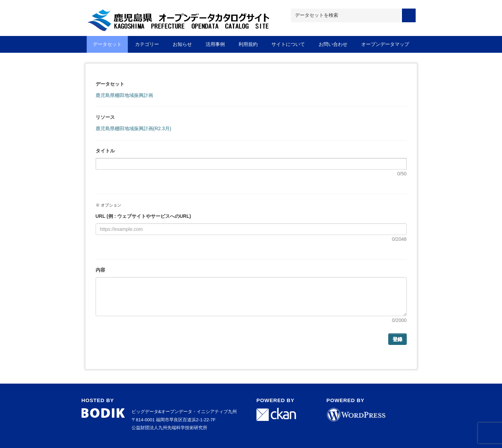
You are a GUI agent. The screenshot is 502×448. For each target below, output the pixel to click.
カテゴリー (147, 44)
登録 (397, 339)
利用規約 (248, 44)
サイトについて (288, 44)
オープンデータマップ (385, 44)
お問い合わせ (333, 44)
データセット (107, 44)
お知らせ (182, 44)
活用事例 (215, 44)
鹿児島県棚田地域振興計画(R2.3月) (133, 128)
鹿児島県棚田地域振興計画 (124, 95)
